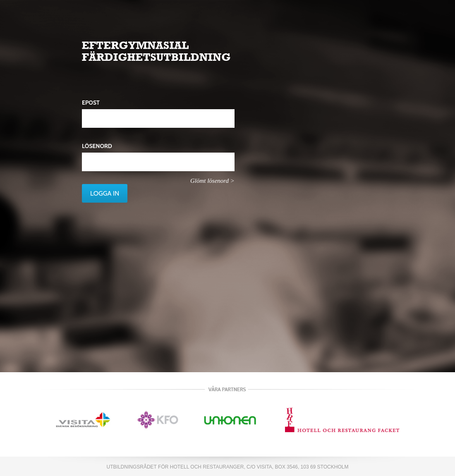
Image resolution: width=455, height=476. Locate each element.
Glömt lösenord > (212, 181)
